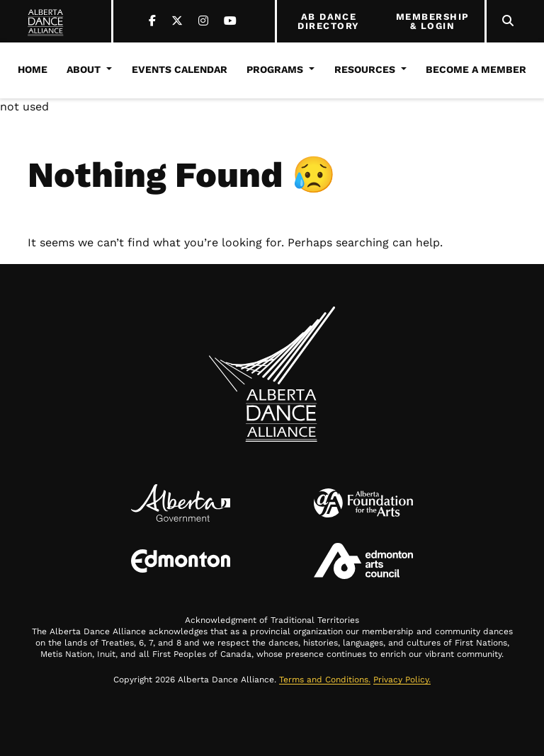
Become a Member (476, 69)
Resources (365, 69)
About (84, 69)
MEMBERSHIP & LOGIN (433, 22)
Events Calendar (180, 69)
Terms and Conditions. (325, 680)
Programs (275, 69)
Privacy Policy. (402, 680)
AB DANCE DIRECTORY (328, 22)
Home (33, 69)
